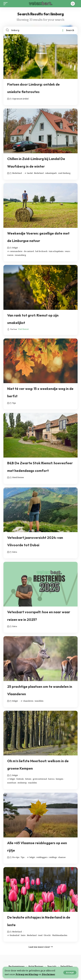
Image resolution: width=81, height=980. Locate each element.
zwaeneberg (20, 255)
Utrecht (47, 935)
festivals (20, 779)
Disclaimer (49, 974)
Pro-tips (16, 857)
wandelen (39, 701)
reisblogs (53, 857)
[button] (70, 973)
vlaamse (62, 857)
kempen (60, 779)
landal (30, 173)
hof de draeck (41, 251)
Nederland (17, 173)
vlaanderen (28, 701)
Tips (14, 403)
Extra (15, 552)
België (15, 248)
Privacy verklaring (27, 974)
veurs (67, 251)
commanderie (16, 251)
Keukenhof (15, 935)
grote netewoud (40, 779)
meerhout (12, 783)
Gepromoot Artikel (20, 99)
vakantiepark (51, 173)
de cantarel (29, 251)
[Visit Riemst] (18, 329)
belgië (12, 779)
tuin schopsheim (56, 251)
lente (23, 935)
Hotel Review (18, 477)
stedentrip (22, 783)
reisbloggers (42, 857)
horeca (51, 779)
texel (40, 935)
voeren (10, 255)
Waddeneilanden (60, 935)
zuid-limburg (64, 173)
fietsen (28, 779)
